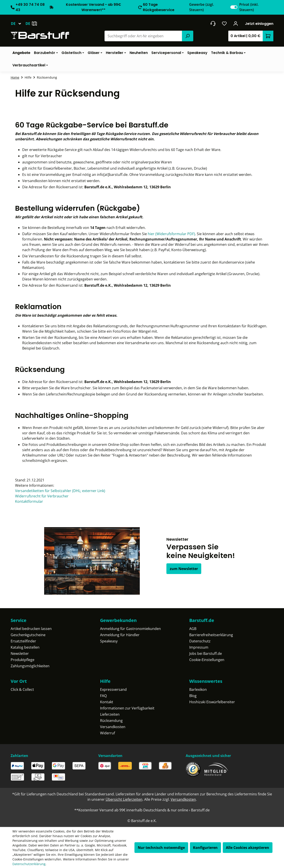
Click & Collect (22, 689)
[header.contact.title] (213, 24)
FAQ (103, 696)
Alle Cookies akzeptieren (248, 848)
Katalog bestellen (25, 647)
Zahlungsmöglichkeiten (30, 666)
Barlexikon (198, 689)
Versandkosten (113, 727)
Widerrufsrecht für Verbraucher (42, 496)
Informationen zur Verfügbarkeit (127, 708)
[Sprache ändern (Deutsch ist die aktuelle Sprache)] (18, 24)
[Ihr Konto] (236, 24)
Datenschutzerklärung (29, 864)
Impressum (199, 647)
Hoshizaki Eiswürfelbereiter (212, 702)
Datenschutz (200, 641)
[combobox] (143, 36)
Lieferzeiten (110, 714)
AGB (193, 629)
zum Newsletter (184, 569)
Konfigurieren (205, 848)
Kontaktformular (29, 501)
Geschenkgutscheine (28, 635)
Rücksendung (111, 721)
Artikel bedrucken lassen (31, 629)
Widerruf (107, 733)
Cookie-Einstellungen (207, 660)
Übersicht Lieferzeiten (124, 799)
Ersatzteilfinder (23, 641)
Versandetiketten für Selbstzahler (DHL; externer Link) (60, 491)
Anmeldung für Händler (120, 635)
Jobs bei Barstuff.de (206, 653)
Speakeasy (109, 641)
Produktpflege (23, 660)
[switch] (234, 7)
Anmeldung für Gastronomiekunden (130, 629)
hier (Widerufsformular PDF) (171, 234)
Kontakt (107, 702)
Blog (193, 696)
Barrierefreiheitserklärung (211, 635)
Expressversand (113, 689)
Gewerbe (202, 7)
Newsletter (20, 653)
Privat (249, 7)
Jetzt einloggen (259, 24)
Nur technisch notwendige (161, 848)
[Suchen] (187, 36)
